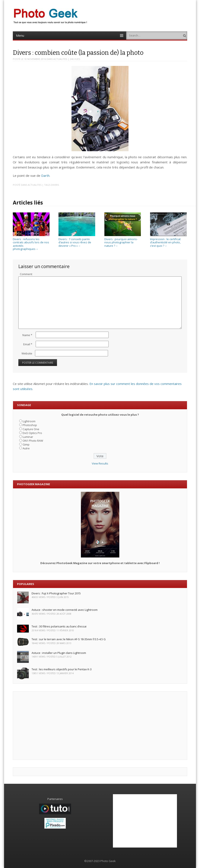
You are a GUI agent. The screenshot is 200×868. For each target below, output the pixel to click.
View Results (100, 463)
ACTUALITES (60, 59)
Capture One (31, 429)
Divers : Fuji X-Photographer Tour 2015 (56, 593)
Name (27, 335)
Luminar (28, 437)
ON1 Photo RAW (33, 441)
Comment (26, 274)
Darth (45, 176)
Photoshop (30, 425)
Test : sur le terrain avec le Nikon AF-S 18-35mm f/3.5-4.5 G (69, 639)
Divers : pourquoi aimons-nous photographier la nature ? (123, 241)
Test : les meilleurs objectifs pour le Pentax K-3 (62, 669)
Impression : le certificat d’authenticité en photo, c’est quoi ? (168, 241)
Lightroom (29, 421)
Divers (55, 185)
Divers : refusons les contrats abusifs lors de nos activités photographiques (31, 242)
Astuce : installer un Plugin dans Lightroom (59, 653)
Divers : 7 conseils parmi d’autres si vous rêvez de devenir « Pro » (77, 241)
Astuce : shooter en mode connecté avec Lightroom (65, 610)
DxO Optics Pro (32, 433)
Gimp (26, 444)
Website (27, 353)
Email (28, 344)
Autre (26, 448)
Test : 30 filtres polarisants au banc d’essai (59, 626)
